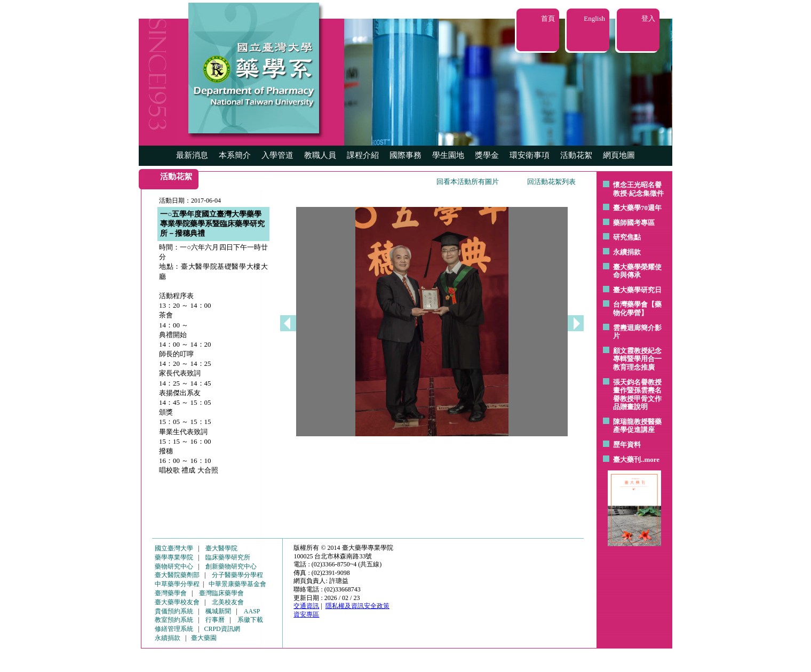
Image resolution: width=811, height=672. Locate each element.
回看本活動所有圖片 (468, 182)
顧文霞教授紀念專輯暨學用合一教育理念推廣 (637, 359)
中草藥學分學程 (177, 584)
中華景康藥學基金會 (237, 584)
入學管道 (277, 155)
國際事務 (405, 155)
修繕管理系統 (174, 629)
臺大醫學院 (221, 548)
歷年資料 (627, 445)
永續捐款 (627, 252)
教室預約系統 (174, 620)
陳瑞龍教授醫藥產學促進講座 (637, 426)
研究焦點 (627, 237)
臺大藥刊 (627, 459)
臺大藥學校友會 (177, 602)
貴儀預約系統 (174, 611)
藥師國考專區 (634, 223)
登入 (648, 18)
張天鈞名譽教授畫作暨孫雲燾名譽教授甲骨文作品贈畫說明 (637, 395)
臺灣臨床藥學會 (221, 593)
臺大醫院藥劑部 (177, 575)
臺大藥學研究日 (637, 290)
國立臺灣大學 (174, 548)
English (594, 18)
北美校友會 (228, 602)
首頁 (548, 18)
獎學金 (487, 155)
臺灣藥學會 (171, 593)
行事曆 (215, 620)
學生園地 (448, 155)
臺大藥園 (204, 638)
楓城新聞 (218, 611)
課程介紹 (363, 155)
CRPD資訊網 (222, 629)
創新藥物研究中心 (231, 566)
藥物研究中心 (174, 566)
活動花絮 (576, 155)
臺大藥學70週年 (637, 208)
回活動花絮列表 (551, 182)
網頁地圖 (619, 155)
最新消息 (192, 155)
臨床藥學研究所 (228, 557)
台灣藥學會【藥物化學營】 (637, 309)
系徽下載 (250, 620)
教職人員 (320, 155)
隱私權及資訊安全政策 (357, 606)
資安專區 (306, 614)
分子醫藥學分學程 (237, 575)
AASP (252, 611)
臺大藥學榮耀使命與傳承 (637, 271)
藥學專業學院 (174, 557)
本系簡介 (235, 155)
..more (650, 459)
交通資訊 (306, 606)
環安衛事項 (530, 155)
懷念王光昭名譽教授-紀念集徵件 (638, 189)
